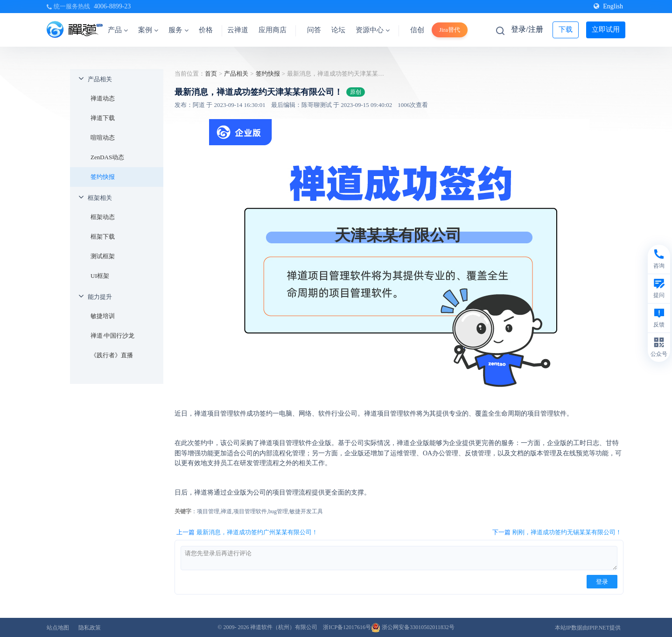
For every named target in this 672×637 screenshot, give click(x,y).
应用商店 (273, 30)
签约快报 (103, 177)
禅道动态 (103, 98)
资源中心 (373, 30)
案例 (148, 30)
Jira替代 (450, 30)
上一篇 (247, 532)
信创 (417, 30)
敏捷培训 (103, 316)
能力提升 (100, 297)
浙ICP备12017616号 (347, 627)
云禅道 (238, 30)
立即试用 (606, 29)
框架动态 (103, 217)
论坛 (338, 30)
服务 (178, 30)
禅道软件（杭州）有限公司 (284, 627)
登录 (602, 582)
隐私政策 (90, 628)
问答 (314, 30)
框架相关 (100, 198)
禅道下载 (103, 118)
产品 (118, 30)
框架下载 (103, 237)
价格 (206, 30)
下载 (566, 29)
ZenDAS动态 (107, 157)
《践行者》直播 (112, 355)
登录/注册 (527, 29)
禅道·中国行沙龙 (112, 336)
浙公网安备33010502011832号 (413, 627)
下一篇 (557, 532)
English (608, 6)
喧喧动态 (103, 138)
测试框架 (103, 256)
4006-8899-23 (112, 6)
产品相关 (100, 79)
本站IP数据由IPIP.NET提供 (588, 628)
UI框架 (100, 276)
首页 (211, 74)
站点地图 (58, 628)
